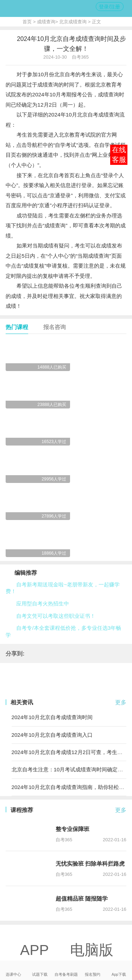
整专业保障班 (73, 829)
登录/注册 (109, 7)
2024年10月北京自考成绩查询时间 (52, 717)
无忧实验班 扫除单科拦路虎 (90, 864)
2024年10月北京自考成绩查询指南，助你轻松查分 (71, 787)
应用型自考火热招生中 (43, 603)
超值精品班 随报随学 (82, 898)
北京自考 (65, 74)
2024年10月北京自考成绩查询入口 (52, 735)
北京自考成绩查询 (98, 115)
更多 (121, 702)
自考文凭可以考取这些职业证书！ (56, 616)
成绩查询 (46, 22)
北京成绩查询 (73, 22)
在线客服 (119, 155)
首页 (27, 22)
